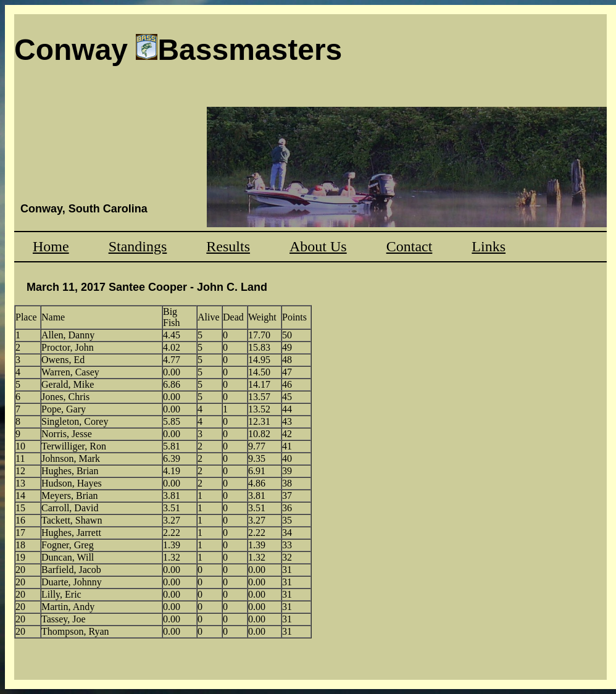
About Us (318, 246)
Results (228, 246)
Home (51, 246)
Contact (410, 246)
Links (489, 246)
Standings (138, 246)
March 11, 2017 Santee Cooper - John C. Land (147, 287)
